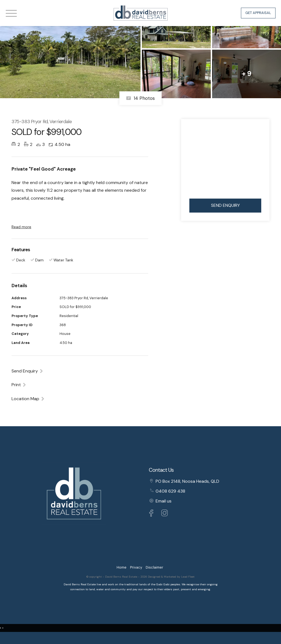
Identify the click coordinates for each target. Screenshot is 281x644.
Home (122, 567)
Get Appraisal (258, 13)
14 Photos (140, 98)
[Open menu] (11, 13)
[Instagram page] (165, 514)
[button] (19, 385)
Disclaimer (154, 567)
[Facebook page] (153, 514)
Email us (164, 501)
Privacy (136, 567)
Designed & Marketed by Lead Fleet (171, 577)
